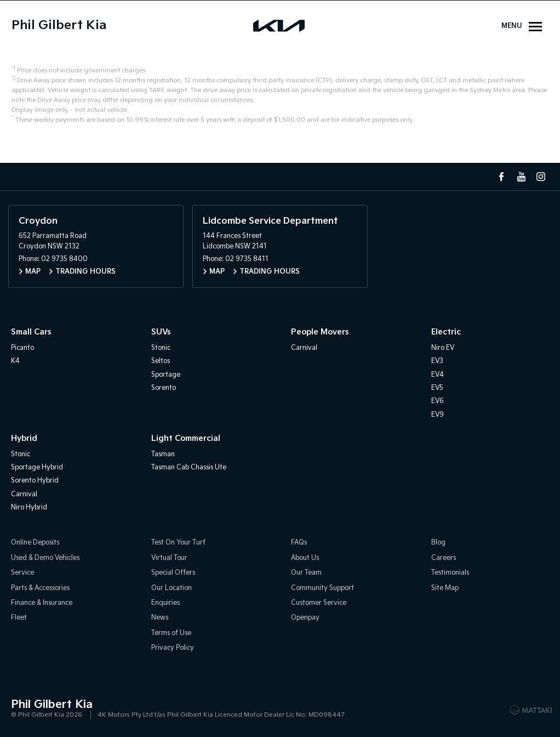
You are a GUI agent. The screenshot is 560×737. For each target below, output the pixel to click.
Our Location (172, 588)
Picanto (22, 348)
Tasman (163, 454)
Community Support (322, 588)
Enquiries (165, 603)
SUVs (161, 332)
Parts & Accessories (40, 588)
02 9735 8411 (247, 259)
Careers (444, 558)
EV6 (438, 401)
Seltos (161, 361)
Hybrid (24, 438)
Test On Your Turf (178, 543)
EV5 (437, 388)
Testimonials (450, 573)
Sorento (164, 388)
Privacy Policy (173, 648)
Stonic (161, 348)
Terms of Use (171, 633)
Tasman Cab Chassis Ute (189, 467)
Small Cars (31, 332)
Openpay (305, 618)
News (160, 618)
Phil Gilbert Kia (59, 25)
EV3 (437, 361)
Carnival (304, 348)
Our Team (306, 573)
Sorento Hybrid (35, 481)
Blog (438, 543)
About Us (305, 558)
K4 (15, 361)
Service (22, 573)
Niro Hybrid (29, 508)
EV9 (438, 415)
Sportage (166, 375)
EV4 (438, 375)
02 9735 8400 (64, 259)
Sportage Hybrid (37, 467)
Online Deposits (35, 543)
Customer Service (319, 603)
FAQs (299, 543)
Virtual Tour (169, 558)
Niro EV (443, 348)
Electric (446, 332)
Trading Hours (85, 272)
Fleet (19, 618)
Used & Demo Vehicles (45, 558)
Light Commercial (186, 438)
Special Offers (173, 573)
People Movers (320, 332)
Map (33, 272)
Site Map (445, 588)
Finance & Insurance (42, 603)
